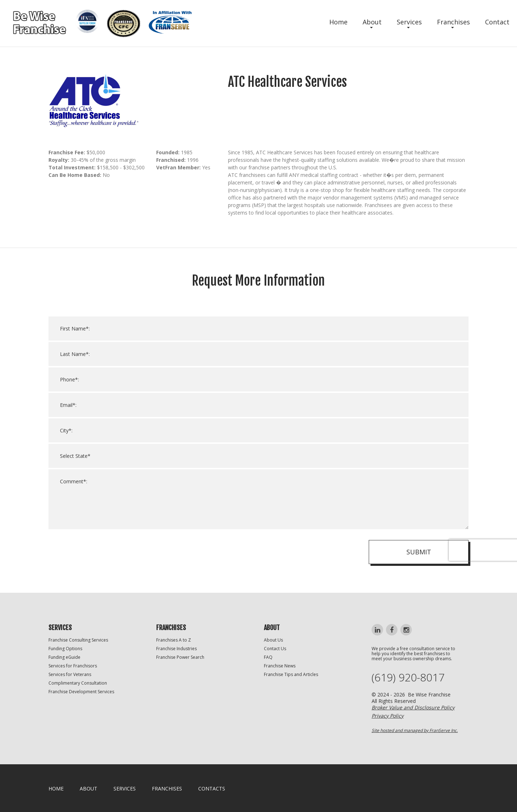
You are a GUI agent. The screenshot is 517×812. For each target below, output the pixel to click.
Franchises (453, 22)
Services (409, 22)
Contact (497, 22)
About (372, 22)
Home (338, 22)
